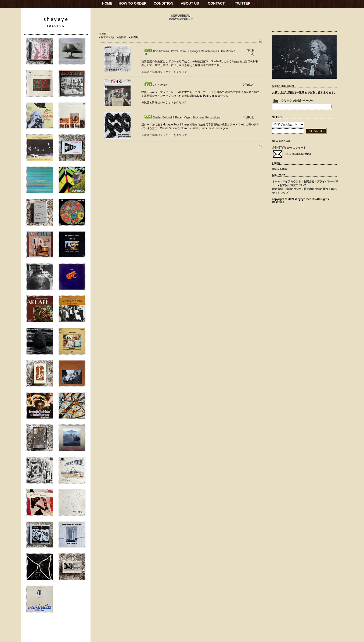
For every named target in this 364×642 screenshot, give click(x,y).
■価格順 (121, 37)
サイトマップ (280, 193)
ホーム (276, 181)
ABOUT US (190, 3)
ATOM (284, 169)
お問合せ (309, 181)
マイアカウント (292, 181)
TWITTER (243, 3)
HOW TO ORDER (133, 3)
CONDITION (163, 3)
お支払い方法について (293, 185)
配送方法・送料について (287, 189)
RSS (275, 169)
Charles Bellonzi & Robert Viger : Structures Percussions (182, 118)
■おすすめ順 (106, 37)
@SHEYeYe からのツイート (289, 148)
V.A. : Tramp (156, 85)
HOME (107, 3)
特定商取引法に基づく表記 (320, 189)
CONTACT (216, 3)
